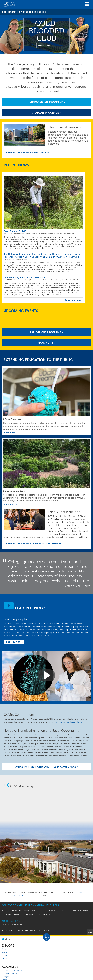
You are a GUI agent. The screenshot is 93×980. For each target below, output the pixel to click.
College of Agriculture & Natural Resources (30, 905)
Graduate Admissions (10, 973)
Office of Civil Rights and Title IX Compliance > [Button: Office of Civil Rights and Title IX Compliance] (47, 767)
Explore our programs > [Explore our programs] (47, 332)
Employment (7, 962)
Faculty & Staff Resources (12, 924)
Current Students (39, 910)
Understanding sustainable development (25, 277)
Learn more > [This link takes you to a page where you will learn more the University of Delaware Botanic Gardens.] (10, 504)
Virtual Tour (6, 959)
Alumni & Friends (43, 914)
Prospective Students (21, 910)
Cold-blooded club (14, 231)
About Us (5, 910)
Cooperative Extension (11, 914)
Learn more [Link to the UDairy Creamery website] (9, 432)
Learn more (13, 642)
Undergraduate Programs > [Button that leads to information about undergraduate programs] (46, 102)
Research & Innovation (79, 910)
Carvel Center (28, 914)
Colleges (5, 976)
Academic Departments (58, 910)
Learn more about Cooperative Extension (33, 543)
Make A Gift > (46, 343)
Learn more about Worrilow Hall (28, 152)
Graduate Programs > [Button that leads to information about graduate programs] (46, 113)
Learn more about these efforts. (68, 722)
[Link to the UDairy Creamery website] (46, 392)
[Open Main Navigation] (87, 4)
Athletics (5, 952)
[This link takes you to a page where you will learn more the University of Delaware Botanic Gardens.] (46, 464)
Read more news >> (74, 300)
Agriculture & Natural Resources (24, 12)
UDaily (4, 955)
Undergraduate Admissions (12, 970)
